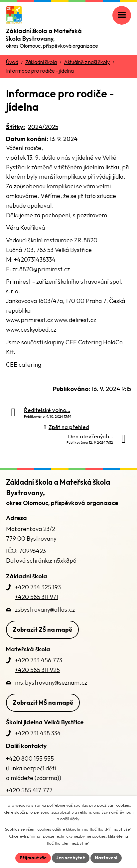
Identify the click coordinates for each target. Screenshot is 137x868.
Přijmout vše (33, 858)
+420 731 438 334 (38, 733)
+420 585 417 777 (29, 790)
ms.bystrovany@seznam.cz (51, 682)
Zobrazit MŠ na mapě (43, 702)
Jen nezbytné (71, 858)
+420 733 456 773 (39, 660)
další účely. (70, 819)
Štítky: (15, 127)
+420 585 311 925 (37, 670)
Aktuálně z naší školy (87, 62)
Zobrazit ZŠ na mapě (42, 629)
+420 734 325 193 (38, 587)
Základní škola (41, 62)
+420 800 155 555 (30, 758)
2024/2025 (43, 127)
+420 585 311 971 (37, 597)
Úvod (12, 62)
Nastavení (106, 858)
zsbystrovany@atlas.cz (45, 609)
